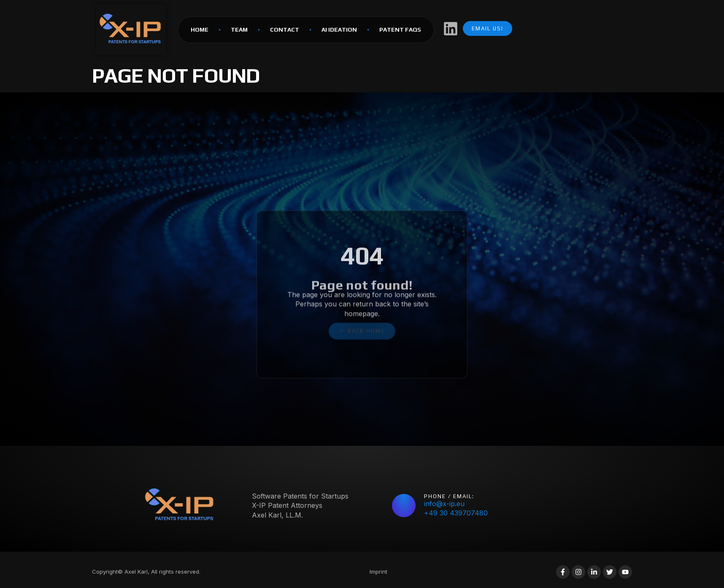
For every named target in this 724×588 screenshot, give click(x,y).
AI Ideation (339, 30)
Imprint (378, 572)
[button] (362, 327)
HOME (200, 30)
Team (239, 30)
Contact (285, 30)
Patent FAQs (400, 30)
